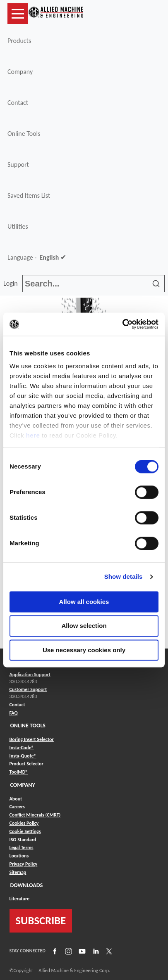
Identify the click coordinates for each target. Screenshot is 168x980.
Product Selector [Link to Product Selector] (26, 764)
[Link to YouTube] (81, 951)
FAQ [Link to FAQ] (14, 713)
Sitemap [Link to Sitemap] (18, 872)
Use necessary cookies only (84, 650)
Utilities (18, 226)
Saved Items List (29, 195)
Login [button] (12, 283)
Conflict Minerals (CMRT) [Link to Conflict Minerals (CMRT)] (35, 815)
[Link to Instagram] (67, 951)
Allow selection (84, 626)
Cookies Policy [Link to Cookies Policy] (24, 823)
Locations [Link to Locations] (19, 856)
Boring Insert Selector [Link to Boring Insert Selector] (32, 739)
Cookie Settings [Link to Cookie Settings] (25, 831)
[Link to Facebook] (54, 951)
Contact (18, 103)
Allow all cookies (84, 602)
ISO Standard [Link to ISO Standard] (23, 840)
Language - (37, 258)
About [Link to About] (16, 799)
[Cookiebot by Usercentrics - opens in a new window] (122, 324)
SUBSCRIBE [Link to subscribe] (41, 921)
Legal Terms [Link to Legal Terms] (22, 847)
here (33, 435)
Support (18, 165)
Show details (124, 576)
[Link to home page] (56, 14)
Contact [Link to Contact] (17, 705)
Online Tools (24, 134)
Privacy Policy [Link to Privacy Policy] (24, 864)
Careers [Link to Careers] (17, 807)
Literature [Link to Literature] (20, 899)
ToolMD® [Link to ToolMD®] (19, 772)
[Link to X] (108, 951)
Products (19, 41)
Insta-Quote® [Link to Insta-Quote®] (23, 756)
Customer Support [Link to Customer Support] (28, 689)
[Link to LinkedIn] (95, 951)
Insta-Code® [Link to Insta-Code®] (22, 748)
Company (20, 72)
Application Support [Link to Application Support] (30, 675)
